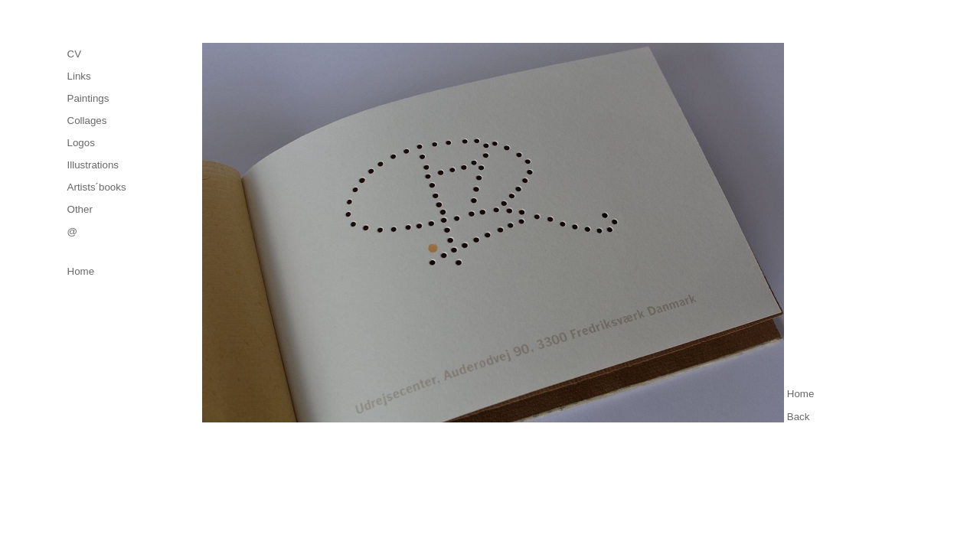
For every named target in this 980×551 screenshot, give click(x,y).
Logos (81, 143)
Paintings (88, 98)
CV (75, 54)
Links (79, 76)
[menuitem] (97, 54)
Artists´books (97, 187)
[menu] (97, 143)
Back (799, 417)
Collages (87, 121)
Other (80, 209)
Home (81, 271)
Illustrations (93, 165)
